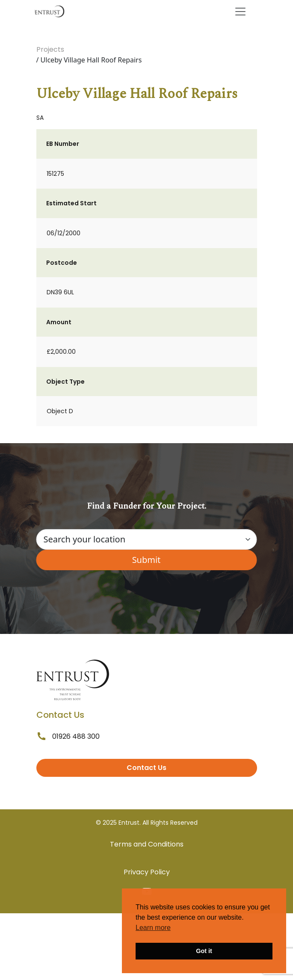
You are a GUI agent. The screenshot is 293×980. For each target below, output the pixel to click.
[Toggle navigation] (240, 12)
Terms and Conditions (147, 844)
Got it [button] (204, 951)
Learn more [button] (153, 928)
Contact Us (146, 768)
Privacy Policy (147, 872)
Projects (50, 49)
